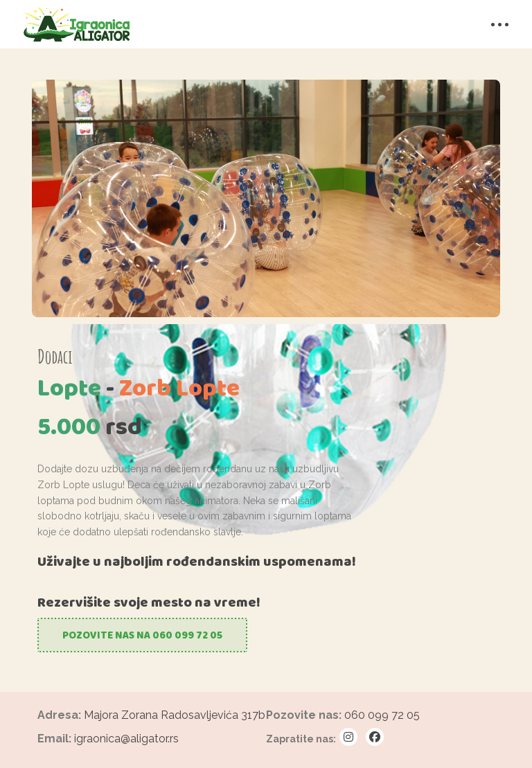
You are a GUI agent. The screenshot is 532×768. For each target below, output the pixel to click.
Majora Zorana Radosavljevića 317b (175, 715)
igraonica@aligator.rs (126, 739)
